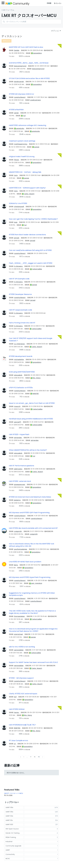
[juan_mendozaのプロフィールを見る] (37, 583)
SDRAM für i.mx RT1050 (18, 203)
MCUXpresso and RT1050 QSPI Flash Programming (29, 513)
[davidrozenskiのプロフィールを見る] (19, 82)
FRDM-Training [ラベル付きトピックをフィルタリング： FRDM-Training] (11, 837)
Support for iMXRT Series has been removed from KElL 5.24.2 (33, 662)
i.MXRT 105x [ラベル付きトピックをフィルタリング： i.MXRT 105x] (9, 812)
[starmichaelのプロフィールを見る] (18, 634)
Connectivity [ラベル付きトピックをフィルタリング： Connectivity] (10, 854)
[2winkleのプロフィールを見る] (17, 50)
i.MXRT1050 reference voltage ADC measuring (28, 125)
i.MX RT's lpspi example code (21, 310)
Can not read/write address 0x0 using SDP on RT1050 (30, 250)
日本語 (49, 3)
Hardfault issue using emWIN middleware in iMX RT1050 (31, 419)
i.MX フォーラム (8, 10)
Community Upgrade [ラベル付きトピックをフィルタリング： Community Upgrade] (13, 846)
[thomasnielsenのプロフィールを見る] (19, 616)
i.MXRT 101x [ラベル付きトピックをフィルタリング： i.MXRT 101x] (9, 820)
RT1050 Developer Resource (20, 294)
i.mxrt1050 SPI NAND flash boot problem (25, 562)
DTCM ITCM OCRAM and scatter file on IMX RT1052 (29, 78)
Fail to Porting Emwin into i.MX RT (22, 323)
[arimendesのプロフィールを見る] (18, 438)
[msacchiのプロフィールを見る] (17, 406)
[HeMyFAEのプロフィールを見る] (35, 394)
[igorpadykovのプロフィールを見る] (37, 53)
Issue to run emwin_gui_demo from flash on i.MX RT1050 (32, 403)
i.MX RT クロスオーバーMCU (14, 793)
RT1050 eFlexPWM (16, 110)
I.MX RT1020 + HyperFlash (19, 435)
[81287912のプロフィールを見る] (17, 728)
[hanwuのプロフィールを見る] (16, 712)
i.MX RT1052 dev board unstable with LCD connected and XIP (33, 528)
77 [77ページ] (31, 757)
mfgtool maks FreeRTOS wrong (22, 157)
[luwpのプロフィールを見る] (16, 222)
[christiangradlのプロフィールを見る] (19, 207)
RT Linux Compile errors (18, 741)
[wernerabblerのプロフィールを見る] (19, 650)
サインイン (58, 3)
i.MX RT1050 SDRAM (17, 709)
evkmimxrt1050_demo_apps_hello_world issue (29, 63)
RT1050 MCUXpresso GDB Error (22, 94)
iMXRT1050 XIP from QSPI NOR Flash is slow (26, 47)
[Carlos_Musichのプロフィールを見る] (29, 194)
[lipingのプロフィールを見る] (16, 565)
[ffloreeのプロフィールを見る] (16, 160)
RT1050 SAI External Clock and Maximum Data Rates (30, 497)
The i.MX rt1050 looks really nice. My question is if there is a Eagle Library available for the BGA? (32, 612)
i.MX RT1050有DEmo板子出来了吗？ (23, 725)
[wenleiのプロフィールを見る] (16, 113)
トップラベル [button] (11, 802)
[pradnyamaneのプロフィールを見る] (36, 100)
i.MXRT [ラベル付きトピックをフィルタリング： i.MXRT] (8, 850)
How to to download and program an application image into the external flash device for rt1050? (33, 630)
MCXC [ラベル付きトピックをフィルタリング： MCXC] (8, 859)
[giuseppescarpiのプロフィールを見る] (20, 484)
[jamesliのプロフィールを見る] (17, 238)
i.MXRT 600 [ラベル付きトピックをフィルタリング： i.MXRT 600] (9, 824)
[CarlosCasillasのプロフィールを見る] (37, 269)
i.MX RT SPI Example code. (19, 279)
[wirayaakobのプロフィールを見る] (18, 375)
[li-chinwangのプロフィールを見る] (18, 266)
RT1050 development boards (21, 356)
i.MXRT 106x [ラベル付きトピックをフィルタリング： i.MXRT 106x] (9, 807)
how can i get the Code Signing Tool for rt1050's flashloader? (33, 219)
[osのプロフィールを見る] (15, 744)
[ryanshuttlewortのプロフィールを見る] (20, 97)
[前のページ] (21, 757)
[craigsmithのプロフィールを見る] (18, 531)
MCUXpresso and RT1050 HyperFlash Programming (30, 577)
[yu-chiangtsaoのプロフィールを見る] (19, 344)
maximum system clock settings (22, 141)
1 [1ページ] (24, 757)
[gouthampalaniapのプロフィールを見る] (21, 549)
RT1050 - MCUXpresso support (21, 678)
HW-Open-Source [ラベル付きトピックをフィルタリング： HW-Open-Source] (12, 829)
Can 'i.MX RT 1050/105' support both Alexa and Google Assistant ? (31, 340)
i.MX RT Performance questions (22, 466)
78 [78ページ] (35, 757)
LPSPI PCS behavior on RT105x (21, 388)
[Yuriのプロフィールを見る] (24, 116)
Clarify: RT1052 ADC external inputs (23, 694)
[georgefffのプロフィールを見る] (18, 422)
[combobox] (32, 22)
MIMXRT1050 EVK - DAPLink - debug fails (25, 172)
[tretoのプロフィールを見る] (16, 175)
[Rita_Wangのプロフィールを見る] (36, 378)
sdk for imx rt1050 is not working (22, 647)
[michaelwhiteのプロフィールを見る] (19, 360)
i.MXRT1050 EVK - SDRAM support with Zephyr (27, 188)
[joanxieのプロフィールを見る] (37, 147)
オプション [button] (55, 31)
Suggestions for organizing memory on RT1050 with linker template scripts (32, 594)
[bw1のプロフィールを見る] (15, 697)
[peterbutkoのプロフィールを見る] (20, 128)
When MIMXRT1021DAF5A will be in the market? (28, 450)
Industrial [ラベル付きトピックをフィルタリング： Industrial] (9, 842)
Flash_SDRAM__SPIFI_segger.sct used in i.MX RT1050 (31, 263)
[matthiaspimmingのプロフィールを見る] (21, 144)
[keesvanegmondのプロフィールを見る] (20, 66)
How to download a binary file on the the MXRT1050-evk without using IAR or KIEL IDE (32, 545)
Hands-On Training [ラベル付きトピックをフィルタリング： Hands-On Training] (12, 833)
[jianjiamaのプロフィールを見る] (17, 500)
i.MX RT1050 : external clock (20, 481)
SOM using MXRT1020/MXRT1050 (22, 372)
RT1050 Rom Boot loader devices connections (27, 235)
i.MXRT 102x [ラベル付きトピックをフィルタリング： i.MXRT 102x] (9, 816)
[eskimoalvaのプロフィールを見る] (18, 469)
